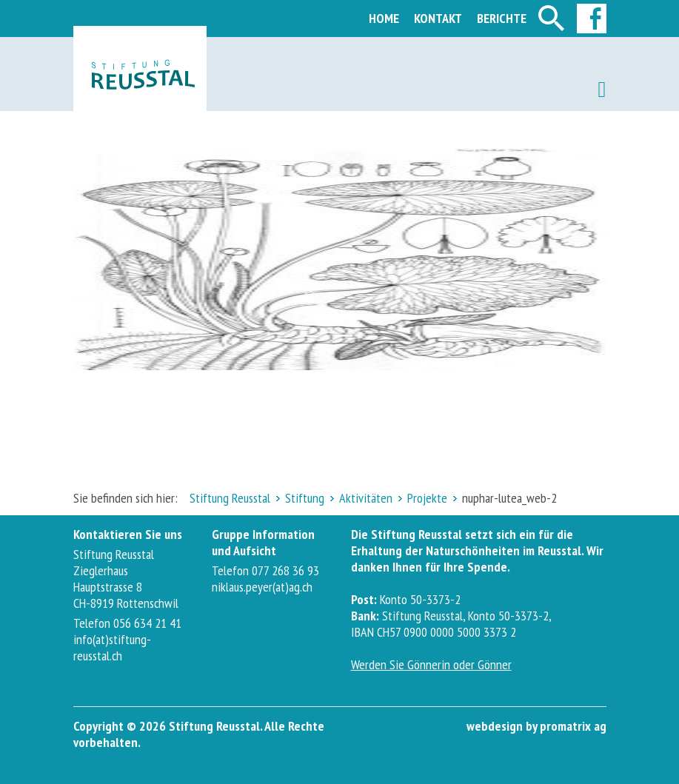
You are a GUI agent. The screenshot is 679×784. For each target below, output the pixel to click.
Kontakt (438, 18)
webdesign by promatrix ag (536, 726)
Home (384, 18)
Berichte (502, 18)
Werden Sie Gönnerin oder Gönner (431, 664)
